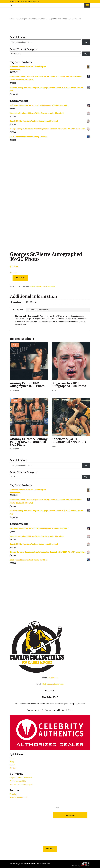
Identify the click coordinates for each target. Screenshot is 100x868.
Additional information (39, 310)
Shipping (13, 794)
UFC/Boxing (20, 19)
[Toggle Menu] (87, 5)
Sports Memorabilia (18, 781)
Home (12, 19)
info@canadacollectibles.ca (53, 684)
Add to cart (20, 278)
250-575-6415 (53, 678)
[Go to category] (86, 54)
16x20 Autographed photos (36, 19)
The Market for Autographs (21, 784)
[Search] (86, 42)
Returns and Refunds (18, 797)
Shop (12, 758)
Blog (12, 762)
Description (18, 310)
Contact (13, 768)
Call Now (50, 849)
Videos (13, 765)
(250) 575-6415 (15, 2)
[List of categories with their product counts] (45, 54)
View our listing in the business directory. (30, 864)
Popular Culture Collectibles (21, 778)
